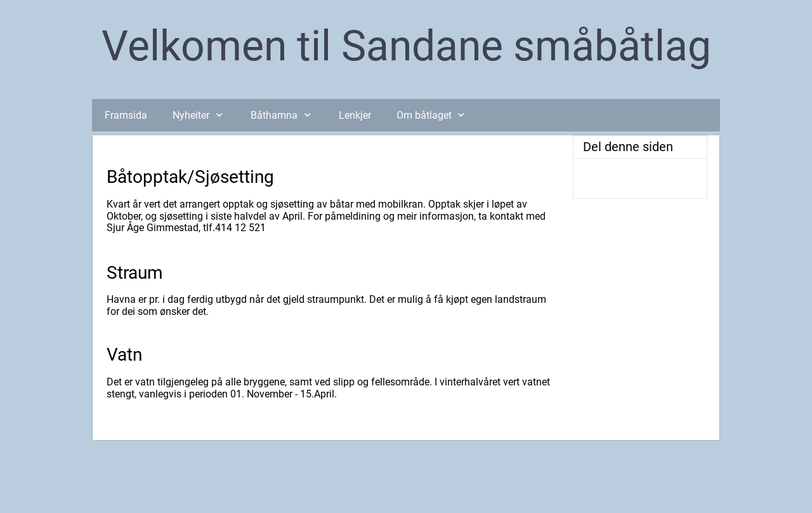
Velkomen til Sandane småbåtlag (406, 46)
